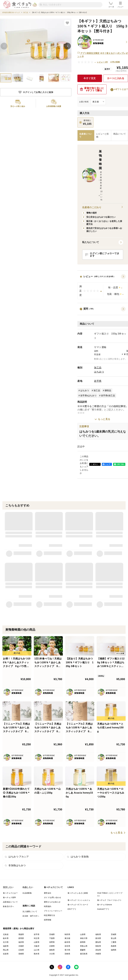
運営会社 (48, 893)
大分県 (52, 954)
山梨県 (37, 942)
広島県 (21, 950)
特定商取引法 (49, 915)
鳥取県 (98, 946)
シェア (108, 464)
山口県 (37, 950)
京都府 (21, 946)
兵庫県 (52, 946)
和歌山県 (84, 946)
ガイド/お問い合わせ (52, 898)
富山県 (114, 938)
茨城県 (114, 934)
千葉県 (52, 938)
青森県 (21, 934)
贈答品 (108, 390)
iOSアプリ (72, 909)
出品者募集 (27, 893)
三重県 (114, 942)
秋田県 (67, 934)
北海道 (6, 934)
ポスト (95, 464)
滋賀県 (6, 946)
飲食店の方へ (8, 906)
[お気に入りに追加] (67, 23)
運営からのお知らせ (52, 902)
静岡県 (83, 942)
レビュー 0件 (102, 62)
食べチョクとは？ (10, 893)
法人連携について (30, 911)
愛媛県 (83, 950)
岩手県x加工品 (108, 396)
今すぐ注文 (90, 78)
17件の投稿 (115, 62)
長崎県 (21, 954)
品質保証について (10, 902)
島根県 (114, 946)
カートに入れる (116, 78)
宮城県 (52, 934)
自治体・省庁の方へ (31, 916)
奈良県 (67, 946)
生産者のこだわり (103, 207)
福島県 (98, 934)
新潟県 (98, 938)
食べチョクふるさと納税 (78, 893)
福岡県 (114, 950)
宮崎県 (67, 954)
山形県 (83, 934)
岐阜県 (67, 942)
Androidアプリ (103, 909)
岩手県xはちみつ (88, 396)
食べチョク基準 (9, 898)
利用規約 (48, 906)
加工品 (98, 368)
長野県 (52, 942)
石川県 (6, 942)
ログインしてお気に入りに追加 (36, 92)
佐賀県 (6, 954)
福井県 (21, 942)
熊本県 (37, 954)
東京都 (67, 938)
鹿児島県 (84, 954)
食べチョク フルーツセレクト (109, 900)
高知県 (98, 950)
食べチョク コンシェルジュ (79, 900)
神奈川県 (84, 938)
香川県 (67, 950)
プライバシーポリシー (53, 911)
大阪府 (37, 946)
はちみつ (99, 372)
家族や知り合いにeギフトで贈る (92, 89)
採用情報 (48, 920)
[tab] (103, 135)
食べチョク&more (105, 905)
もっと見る (104, 419)
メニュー (120, 5)
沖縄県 (98, 954)
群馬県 (21, 938)
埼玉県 (37, 938)
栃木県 (6, 938)
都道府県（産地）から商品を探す (19, 928)
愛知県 (98, 942)
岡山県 (6, 950)
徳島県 (52, 950)
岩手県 (98, 381)
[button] (103, 287)
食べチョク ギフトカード (78, 905)
